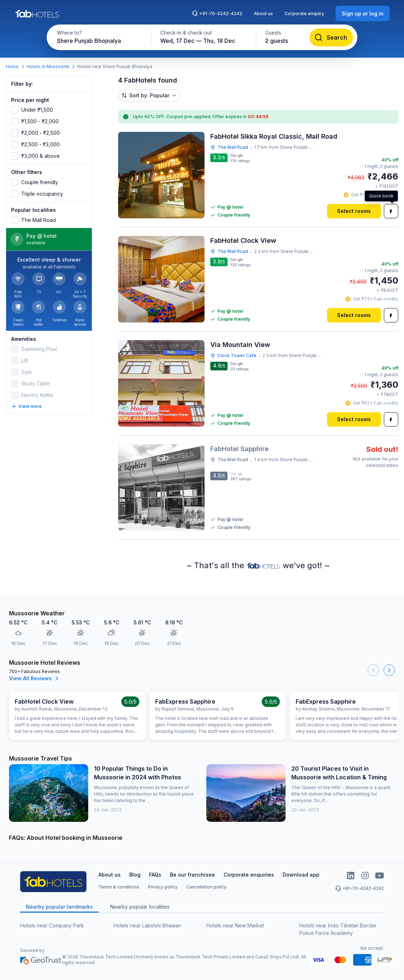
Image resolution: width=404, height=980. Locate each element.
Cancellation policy (206, 887)
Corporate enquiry (304, 14)
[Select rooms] (354, 211)
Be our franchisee (192, 875)
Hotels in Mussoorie (48, 66)
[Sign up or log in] (363, 14)
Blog (135, 875)
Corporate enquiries (249, 875)
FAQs (155, 875)
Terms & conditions (119, 887)
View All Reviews (35, 678)
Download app (301, 875)
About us (263, 14)
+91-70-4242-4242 (217, 13)
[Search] (331, 37)
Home (12, 66)
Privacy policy (163, 887)
